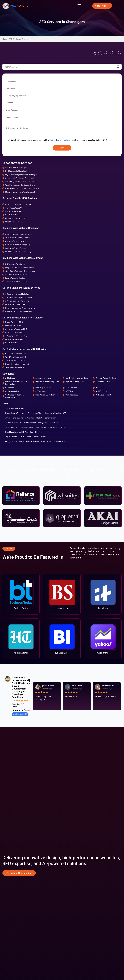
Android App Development (75, 812)
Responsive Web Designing (75, 777)
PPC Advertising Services (13, 781)
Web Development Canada (75, 800)
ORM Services (8, 792)
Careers (67, 840)
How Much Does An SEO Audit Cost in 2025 (22, 432)
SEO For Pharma (9, 812)
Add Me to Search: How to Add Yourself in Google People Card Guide (33, 422)
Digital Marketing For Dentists (14, 820)
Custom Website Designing (75, 781)
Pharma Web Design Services (14, 885)
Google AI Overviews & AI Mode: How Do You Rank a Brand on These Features (36, 441)
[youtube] (23, 974)
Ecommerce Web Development (15, 847)
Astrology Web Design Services (15, 881)
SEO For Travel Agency (11, 808)
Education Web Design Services (15, 889)
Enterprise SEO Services (12, 823)
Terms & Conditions (72, 847)
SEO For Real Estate (10, 796)
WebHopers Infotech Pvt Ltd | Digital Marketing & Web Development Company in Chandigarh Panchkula (21, 687)
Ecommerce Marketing (12, 855)
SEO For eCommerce (11, 800)
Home (5, 39)
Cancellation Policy (72, 851)
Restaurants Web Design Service (16, 893)
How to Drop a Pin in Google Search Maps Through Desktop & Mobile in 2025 (36, 413)
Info (4, 863)
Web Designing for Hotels (13, 877)
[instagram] (11, 974)
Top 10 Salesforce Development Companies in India (26, 437)
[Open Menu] (79, 6)
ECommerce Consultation (13, 840)
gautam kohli (48, 686)
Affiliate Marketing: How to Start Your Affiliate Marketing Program (31, 418)
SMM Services (8, 785)
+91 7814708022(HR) (11, 946)
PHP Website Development (75, 789)
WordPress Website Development (78, 785)
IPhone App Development (74, 808)
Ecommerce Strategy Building (15, 844)
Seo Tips (6, 867)
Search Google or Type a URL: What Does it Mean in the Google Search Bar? (35, 427)
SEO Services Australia (12, 789)
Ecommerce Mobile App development (18, 851)
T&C (51, 140)
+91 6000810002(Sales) (12, 942)
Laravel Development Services (76, 816)
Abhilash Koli (108, 686)
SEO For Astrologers (11, 804)
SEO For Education (10, 816)
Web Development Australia (75, 796)
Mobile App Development (74, 804)
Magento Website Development (77, 792)
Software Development (73, 820)
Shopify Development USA (13, 859)
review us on (20, 714)
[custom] (100, 53)
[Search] (118, 67)
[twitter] (35, 974)
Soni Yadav (77, 686)
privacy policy (63, 140)
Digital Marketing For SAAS (13, 827)
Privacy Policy (70, 844)
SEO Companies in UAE (15, 408)
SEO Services (8, 777)
